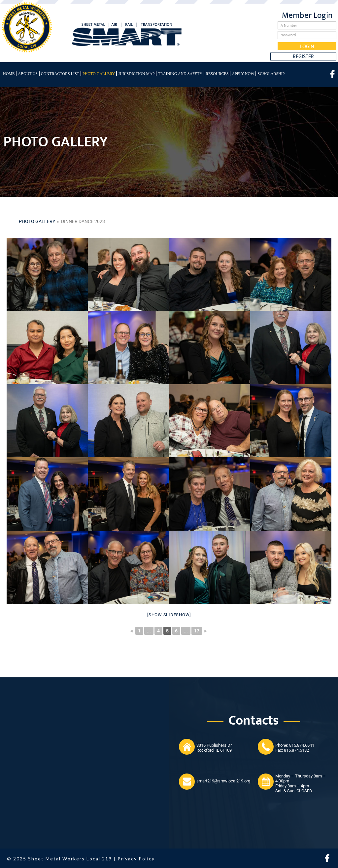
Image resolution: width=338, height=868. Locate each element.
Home (9, 74)
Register (303, 57)
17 (197, 631)
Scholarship (271, 74)
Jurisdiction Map (136, 74)
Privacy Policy (136, 859)
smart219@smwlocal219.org (223, 781)
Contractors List (60, 74)
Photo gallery (37, 221)
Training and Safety (180, 74)
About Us (28, 74)
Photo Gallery (99, 74)
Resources (217, 74)
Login (307, 46)
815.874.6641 (302, 745)
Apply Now (243, 74)
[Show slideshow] (169, 615)
